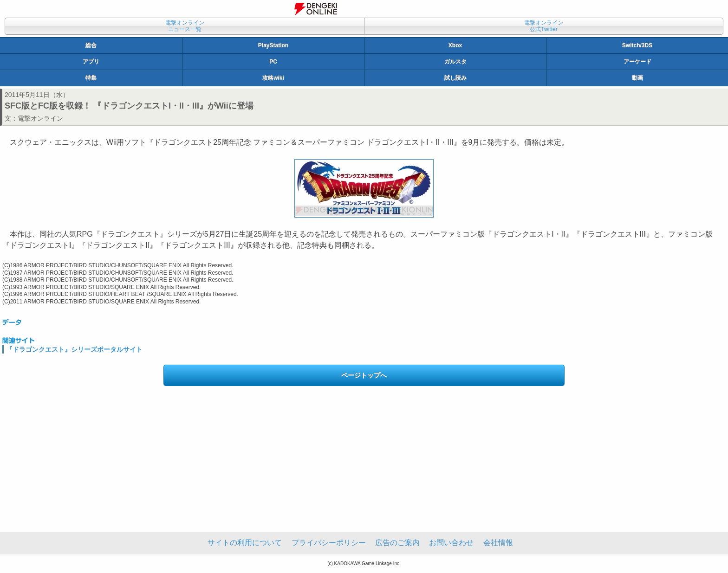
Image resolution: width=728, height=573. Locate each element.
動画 (637, 78)
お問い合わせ (451, 543)
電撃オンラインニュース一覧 (185, 26)
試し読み (455, 78)
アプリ (91, 62)
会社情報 (498, 543)
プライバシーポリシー (329, 543)
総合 (91, 45)
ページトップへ (364, 375)
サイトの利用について (245, 543)
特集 (91, 78)
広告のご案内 (397, 543)
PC (273, 62)
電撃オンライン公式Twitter (544, 26)
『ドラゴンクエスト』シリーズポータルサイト (74, 349)
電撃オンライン (40, 118)
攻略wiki (273, 78)
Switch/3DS (637, 45)
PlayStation (273, 45)
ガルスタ (455, 62)
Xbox (455, 45)
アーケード (637, 62)
